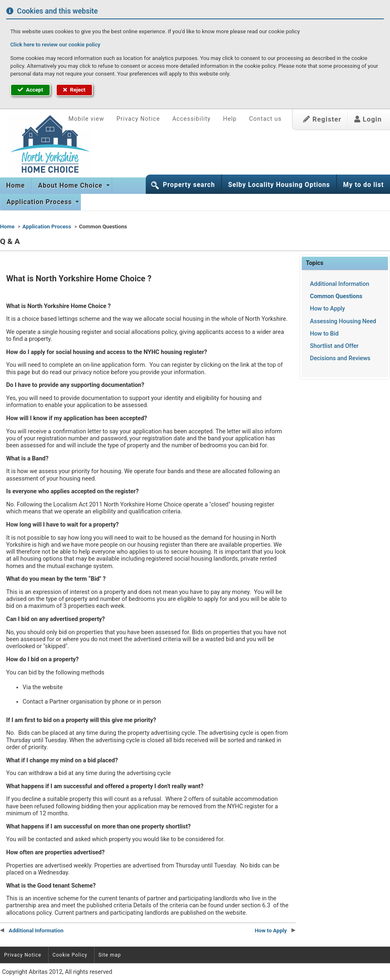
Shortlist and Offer (334, 346)
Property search (189, 185)
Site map (110, 955)
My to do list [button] (364, 185)
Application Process (40, 202)
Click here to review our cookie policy (55, 45)
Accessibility (192, 119)
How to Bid (324, 334)
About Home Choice (71, 186)
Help (230, 119)
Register (322, 119)
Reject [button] (74, 90)
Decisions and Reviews (340, 358)
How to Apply (327, 309)
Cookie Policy (70, 955)
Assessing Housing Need (343, 321)
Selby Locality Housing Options (279, 185)
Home (16, 186)
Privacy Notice (138, 119)
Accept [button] (30, 90)
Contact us (265, 119)
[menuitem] (16, 186)
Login (368, 119)
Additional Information (340, 284)
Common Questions (336, 296)
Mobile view (86, 119)
